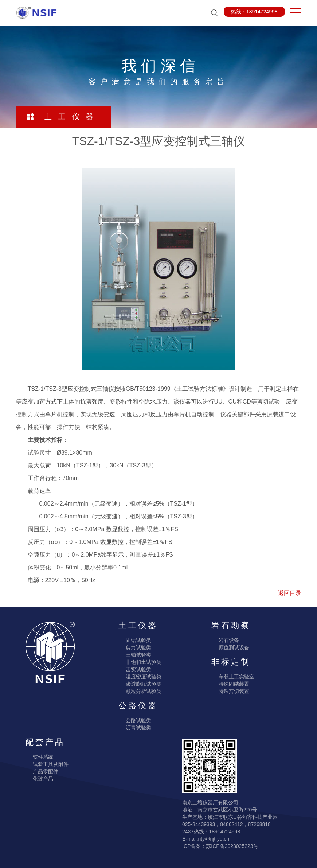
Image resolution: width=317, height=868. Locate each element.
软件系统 (43, 757)
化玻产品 (43, 779)
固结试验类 (138, 640)
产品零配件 (46, 771)
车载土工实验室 (236, 677)
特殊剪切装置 (234, 691)
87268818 (259, 824)
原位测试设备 (234, 647)
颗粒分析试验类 (144, 691)
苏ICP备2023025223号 (232, 846)
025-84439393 (199, 824)
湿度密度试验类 (144, 677)
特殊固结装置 (234, 684)
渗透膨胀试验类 (144, 684)
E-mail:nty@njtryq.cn (206, 839)
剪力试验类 (138, 647)
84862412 (231, 824)
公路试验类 (138, 720)
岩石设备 (229, 640)
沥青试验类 (138, 728)
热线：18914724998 (254, 12)
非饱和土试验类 (144, 662)
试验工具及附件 (51, 764)
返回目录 (290, 593)
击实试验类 (138, 669)
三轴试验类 (138, 655)
